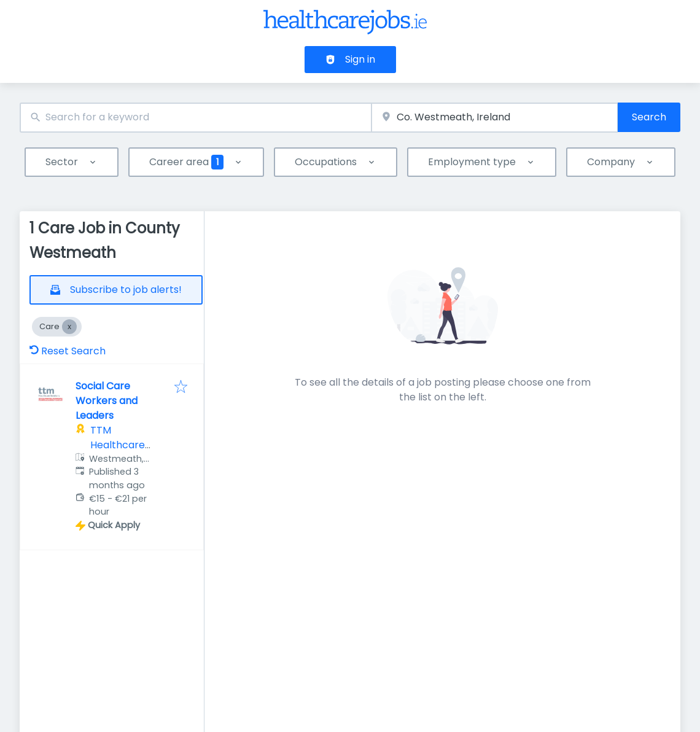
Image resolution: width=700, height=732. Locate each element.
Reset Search (68, 351)
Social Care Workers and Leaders (107, 401)
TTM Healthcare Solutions (118, 445)
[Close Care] (69, 327)
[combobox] (196, 118)
